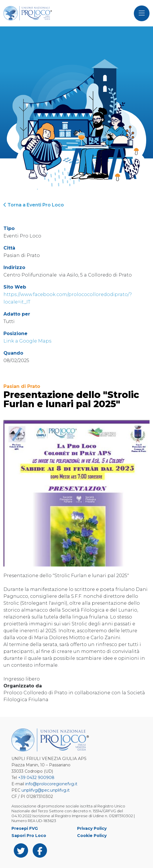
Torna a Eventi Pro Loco (34, 205)
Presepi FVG (25, 828)
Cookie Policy (92, 836)
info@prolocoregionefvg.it (51, 784)
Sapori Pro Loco (29, 836)
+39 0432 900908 (36, 778)
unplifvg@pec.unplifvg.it (46, 790)
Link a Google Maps (27, 341)
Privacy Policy (92, 828)
